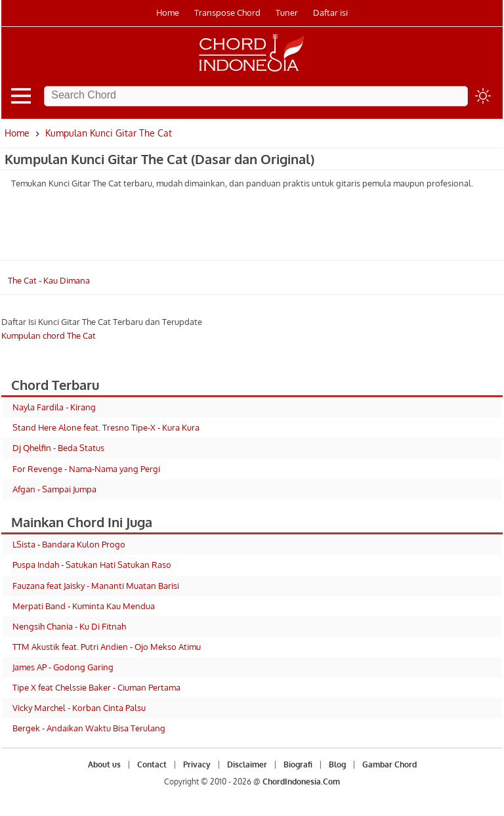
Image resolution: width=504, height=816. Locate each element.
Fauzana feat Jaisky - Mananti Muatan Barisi (96, 586)
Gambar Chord (389, 764)
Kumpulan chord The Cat (49, 335)
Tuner (287, 12)
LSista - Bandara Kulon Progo (69, 544)
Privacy (197, 764)
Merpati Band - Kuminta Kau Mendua (84, 606)
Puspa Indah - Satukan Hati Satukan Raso (92, 565)
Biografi (298, 764)
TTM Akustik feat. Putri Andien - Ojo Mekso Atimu (107, 647)
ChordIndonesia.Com (301, 782)
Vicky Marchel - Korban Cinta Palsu (79, 708)
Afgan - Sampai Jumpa (54, 489)
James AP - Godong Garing (63, 667)
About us (104, 764)
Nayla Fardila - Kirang (54, 407)
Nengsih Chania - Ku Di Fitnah (69, 626)
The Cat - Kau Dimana (49, 280)
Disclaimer (247, 764)
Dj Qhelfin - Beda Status (58, 448)
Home (168, 12)
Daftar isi (330, 12)
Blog (337, 764)
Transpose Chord (227, 12)
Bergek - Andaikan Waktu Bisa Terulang (89, 728)
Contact (152, 764)
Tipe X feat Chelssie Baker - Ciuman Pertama (96, 687)
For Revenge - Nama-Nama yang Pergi (86, 469)
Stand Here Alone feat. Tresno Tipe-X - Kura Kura (106, 427)
